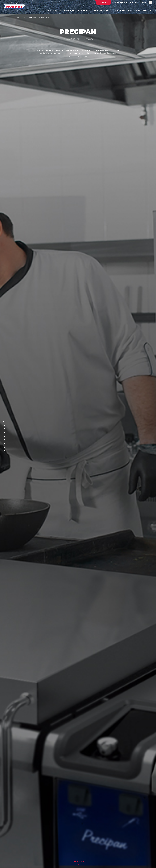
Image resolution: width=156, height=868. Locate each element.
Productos (54, 10)
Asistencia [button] (134, 10)
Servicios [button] (120, 10)
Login (131, 3)
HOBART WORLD (121, 3)
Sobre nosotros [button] (102, 10)
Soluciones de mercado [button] (77, 10)
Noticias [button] (147, 10)
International (141, 3)
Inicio (19, 17)
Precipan (44, 17)
